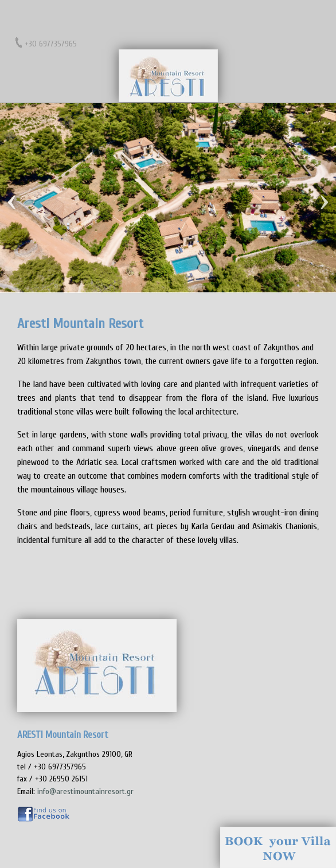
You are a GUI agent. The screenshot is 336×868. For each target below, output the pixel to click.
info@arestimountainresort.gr (85, 791)
